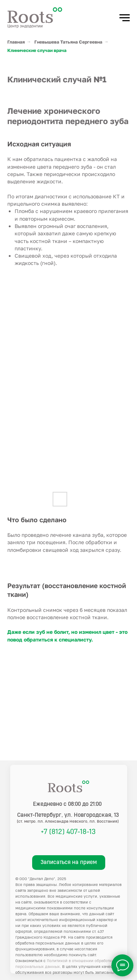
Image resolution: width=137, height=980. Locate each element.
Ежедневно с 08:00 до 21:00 (67, 804)
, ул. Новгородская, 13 (68, 815)
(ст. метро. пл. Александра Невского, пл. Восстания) (68, 821)
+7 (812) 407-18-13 (68, 832)
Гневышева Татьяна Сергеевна (68, 42)
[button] (69, 863)
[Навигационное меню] (125, 18)
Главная (16, 42)
